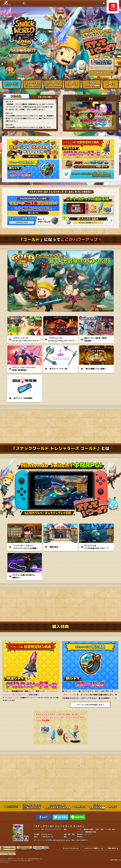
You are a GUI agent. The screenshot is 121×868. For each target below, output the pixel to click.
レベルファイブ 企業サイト (92, 848)
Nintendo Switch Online (62, 840)
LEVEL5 (6, 3)
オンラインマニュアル (70, 848)
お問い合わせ (112, 848)
